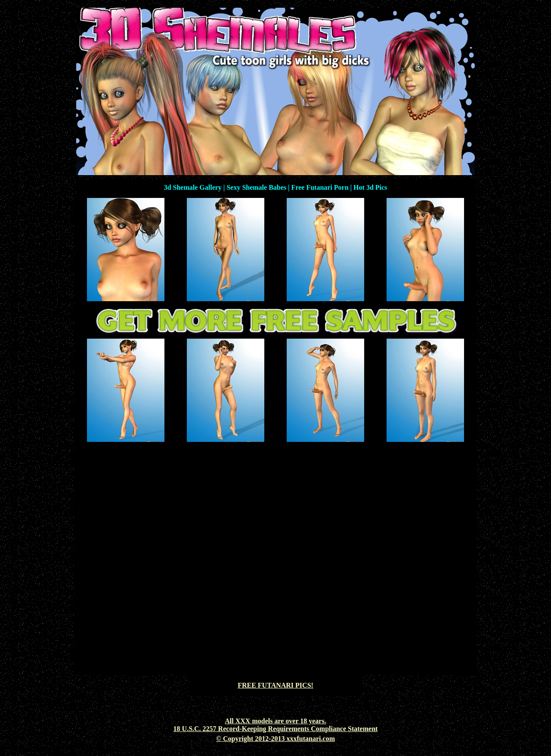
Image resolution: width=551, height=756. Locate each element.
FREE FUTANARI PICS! (275, 685)
